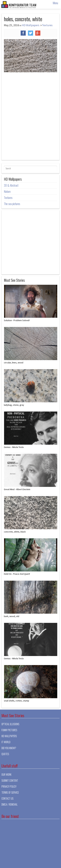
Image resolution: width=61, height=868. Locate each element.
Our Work (6, 775)
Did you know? (9, 748)
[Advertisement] (30, 128)
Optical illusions (10, 724)
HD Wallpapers (31, 25)
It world (6, 742)
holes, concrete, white (23, 19)
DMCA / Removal (10, 804)
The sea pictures (12, 204)
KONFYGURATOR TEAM (23, 6)
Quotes (5, 754)
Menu (55, 3)
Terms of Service (10, 792)
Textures (47, 25)
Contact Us (7, 798)
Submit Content (10, 781)
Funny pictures (9, 730)
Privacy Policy (9, 787)
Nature (7, 191)
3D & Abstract (11, 185)
